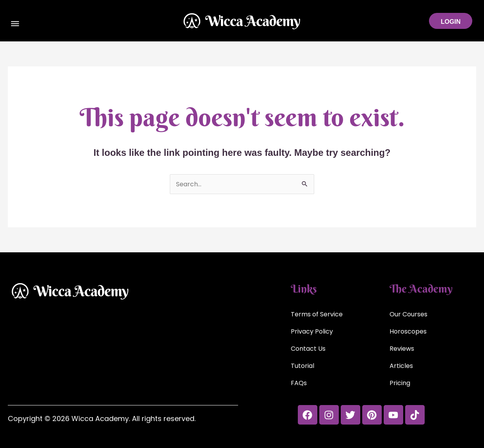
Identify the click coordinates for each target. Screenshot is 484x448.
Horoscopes (408, 331)
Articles (401, 366)
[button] (15, 25)
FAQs (299, 383)
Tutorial (302, 366)
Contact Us (308, 349)
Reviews (402, 349)
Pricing (400, 383)
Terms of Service (317, 314)
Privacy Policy (312, 331)
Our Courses (408, 314)
